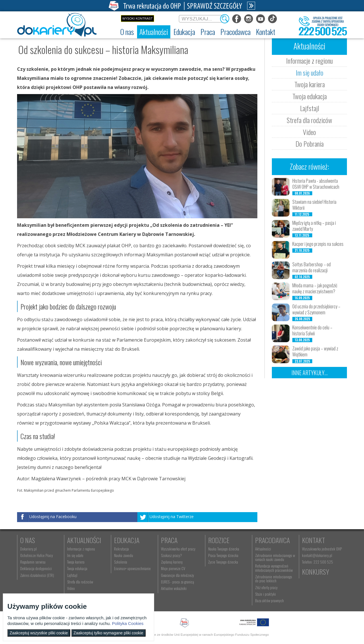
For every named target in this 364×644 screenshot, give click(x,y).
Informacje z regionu (309, 61)
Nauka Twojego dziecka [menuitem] (224, 549)
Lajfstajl (310, 108)
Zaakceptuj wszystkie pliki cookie (39, 633)
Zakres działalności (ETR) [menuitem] (37, 575)
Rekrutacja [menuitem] (121, 549)
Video (309, 132)
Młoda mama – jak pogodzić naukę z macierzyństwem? (315, 288)
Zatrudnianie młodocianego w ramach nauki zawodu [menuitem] (275, 557)
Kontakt (314, 540)
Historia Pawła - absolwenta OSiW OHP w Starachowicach (316, 184)
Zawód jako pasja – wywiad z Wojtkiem (315, 351)
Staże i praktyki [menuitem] (265, 594)
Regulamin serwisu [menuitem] (33, 562)
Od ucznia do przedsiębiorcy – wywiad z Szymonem (316, 309)
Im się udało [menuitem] (75, 555)
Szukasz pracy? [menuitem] (171, 555)
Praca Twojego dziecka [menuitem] (223, 555)
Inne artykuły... (310, 373)
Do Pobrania (310, 144)
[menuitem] (127, 32)
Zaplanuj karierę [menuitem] (172, 562)
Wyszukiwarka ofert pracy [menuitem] (178, 549)
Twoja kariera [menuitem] (76, 562)
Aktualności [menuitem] (263, 549)
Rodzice (219, 540)
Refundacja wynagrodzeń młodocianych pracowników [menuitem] (274, 568)
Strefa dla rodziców (309, 120)
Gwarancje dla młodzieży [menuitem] (177, 575)
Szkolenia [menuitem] (121, 562)
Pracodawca (272, 540)
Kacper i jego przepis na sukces (318, 244)
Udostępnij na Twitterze (172, 517)
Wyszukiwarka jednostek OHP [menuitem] (322, 549)
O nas (28, 540)
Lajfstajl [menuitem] (72, 575)
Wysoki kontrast (137, 18)
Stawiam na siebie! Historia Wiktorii (314, 205)
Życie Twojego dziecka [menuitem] (223, 562)
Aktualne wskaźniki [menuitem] (174, 588)
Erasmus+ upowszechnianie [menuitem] (132, 568)
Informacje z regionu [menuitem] (81, 549)
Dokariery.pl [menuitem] (28, 549)
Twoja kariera (310, 84)
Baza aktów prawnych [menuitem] (269, 601)
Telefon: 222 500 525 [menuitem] (318, 562)
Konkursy (316, 572)
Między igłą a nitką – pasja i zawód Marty (314, 226)
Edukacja (127, 540)
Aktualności (84, 540)
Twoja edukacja (310, 96)
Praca (169, 540)
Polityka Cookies (128, 623)
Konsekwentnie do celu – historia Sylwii (312, 330)
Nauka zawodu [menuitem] (124, 555)
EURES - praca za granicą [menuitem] (177, 582)
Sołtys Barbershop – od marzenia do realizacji (312, 267)
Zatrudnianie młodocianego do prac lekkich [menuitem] (274, 579)
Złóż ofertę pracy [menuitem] (266, 587)
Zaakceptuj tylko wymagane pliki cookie (108, 633)
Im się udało (310, 72)
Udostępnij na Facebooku (53, 517)
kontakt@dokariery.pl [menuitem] (317, 555)
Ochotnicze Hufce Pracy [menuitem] (37, 555)
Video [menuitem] (71, 588)
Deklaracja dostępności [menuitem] (36, 568)
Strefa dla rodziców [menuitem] (80, 582)
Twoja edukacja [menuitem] (77, 568)
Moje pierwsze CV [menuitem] (173, 568)
